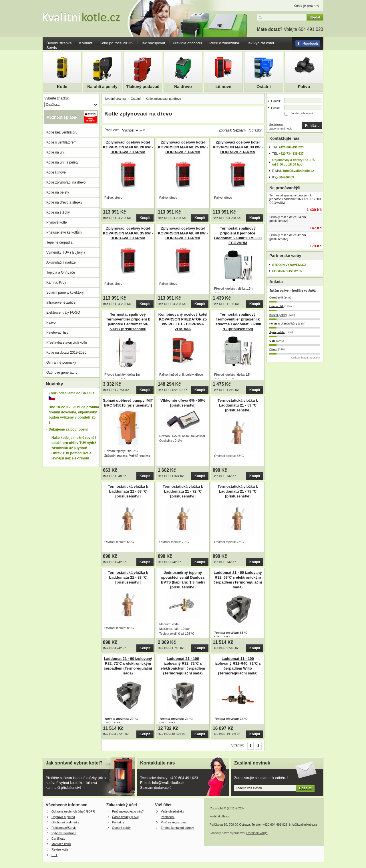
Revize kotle (60, 849)
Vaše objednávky (172, 811)
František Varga (257, 833)
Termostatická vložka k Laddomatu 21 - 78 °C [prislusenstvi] (238, 491)
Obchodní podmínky (65, 822)
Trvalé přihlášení (302, 113)
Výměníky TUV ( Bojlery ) (65, 252)
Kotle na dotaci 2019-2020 (66, 353)
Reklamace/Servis (64, 828)
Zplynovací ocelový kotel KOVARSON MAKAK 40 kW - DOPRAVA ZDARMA (183, 233)
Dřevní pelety (278, 315)
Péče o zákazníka (224, 43)
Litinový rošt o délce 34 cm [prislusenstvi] (288, 219)
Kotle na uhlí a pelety (62, 162)
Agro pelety (277, 332)
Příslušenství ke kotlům (64, 232)
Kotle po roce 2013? (116, 43)
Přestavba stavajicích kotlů (67, 343)
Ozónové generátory (62, 373)
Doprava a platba (63, 817)
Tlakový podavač (143, 87)
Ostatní (264, 87)
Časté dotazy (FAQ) (126, 817)
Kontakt (86, 43)
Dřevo (273, 349)
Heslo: (276, 108)
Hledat (315, 17)
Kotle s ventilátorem (61, 142)
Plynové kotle (56, 222)
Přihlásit (312, 126)
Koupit (145, 218)
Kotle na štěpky (58, 212)
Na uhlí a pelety (102, 87)
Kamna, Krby (56, 282)
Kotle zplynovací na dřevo (66, 182)
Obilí (272, 341)
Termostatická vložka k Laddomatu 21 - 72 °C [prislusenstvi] (183, 491)
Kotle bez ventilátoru (62, 132)
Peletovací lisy (57, 333)
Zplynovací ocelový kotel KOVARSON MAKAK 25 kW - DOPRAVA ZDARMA (183, 147)
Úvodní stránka (59, 43)
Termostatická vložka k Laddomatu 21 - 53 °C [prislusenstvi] (238, 405)
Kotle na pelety (58, 192)
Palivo (304, 87)
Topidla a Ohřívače (61, 272)
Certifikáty (58, 839)
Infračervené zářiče (61, 302)
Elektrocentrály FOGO (63, 312)
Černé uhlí (276, 297)
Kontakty (118, 822)
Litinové (223, 87)
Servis (52, 48)
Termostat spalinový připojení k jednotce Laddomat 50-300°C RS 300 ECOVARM (295, 199)
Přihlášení (168, 817)
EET (54, 855)
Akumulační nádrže (61, 262)
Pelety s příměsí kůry (283, 323)
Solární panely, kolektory (65, 292)
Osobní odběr (121, 828)
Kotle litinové (56, 172)
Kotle (62, 87)
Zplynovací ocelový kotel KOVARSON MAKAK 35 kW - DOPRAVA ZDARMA (128, 233)
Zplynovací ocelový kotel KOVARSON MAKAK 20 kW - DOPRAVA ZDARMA (128, 147)
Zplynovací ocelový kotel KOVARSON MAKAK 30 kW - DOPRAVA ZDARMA (238, 147)
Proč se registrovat (174, 822)
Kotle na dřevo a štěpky (64, 202)
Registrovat (276, 124)
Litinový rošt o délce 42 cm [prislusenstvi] (288, 237)
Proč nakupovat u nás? (128, 811)
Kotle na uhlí (56, 152)
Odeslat (305, 788)
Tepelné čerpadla (59, 242)
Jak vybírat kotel (260, 43)
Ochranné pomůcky (61, 363)
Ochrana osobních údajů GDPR (73, 811)
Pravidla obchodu (187, 43)
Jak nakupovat (153, 43)
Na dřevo (183, 87)
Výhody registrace (64, 833)
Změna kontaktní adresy (177, 828)
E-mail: (276, 101)
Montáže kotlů (61, 844)
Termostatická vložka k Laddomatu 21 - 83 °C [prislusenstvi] (128, 577)
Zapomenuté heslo (281, 129)
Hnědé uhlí (277, 306)
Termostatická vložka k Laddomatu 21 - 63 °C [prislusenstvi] (128, 491)
